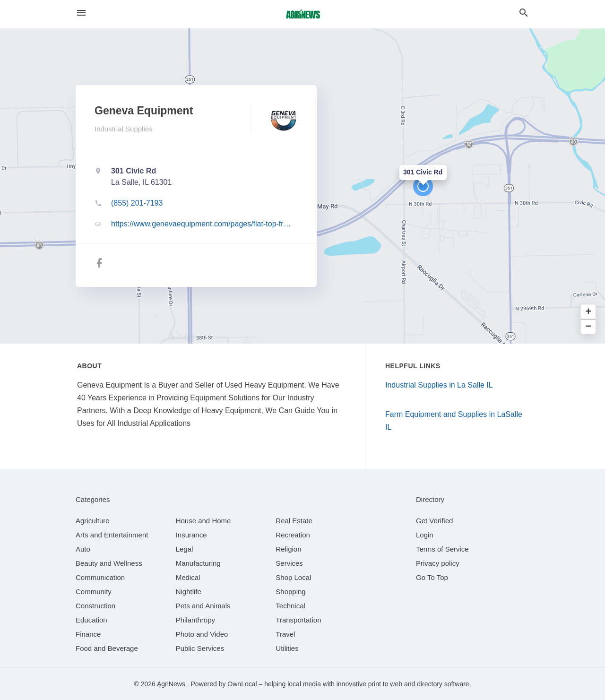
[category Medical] (188, 577)
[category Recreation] (293, 535)
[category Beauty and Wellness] (109, 563)
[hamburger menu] (81, 13)
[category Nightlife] (189, 592)
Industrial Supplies (124, 129)
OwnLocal (242, 684)
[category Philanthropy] (195, 620)
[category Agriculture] (93, 521)
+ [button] (589, 312)
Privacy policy (438, 563)
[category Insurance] (191, 535)
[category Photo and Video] (202, 634)
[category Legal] (185, 549)
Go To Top (432, 577)
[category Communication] (100, 577)
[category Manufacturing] (198, 563)
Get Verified (434, 521)
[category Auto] (83, 549)
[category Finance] (88, 634)
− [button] (589, 327)
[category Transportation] (298, 620)
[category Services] (289, 563)
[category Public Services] (200, 648)
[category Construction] (95, 606)
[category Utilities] (287, 648)
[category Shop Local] (293, 577)
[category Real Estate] (294, 521)
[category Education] (91, 620)
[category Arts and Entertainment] (112, 535)
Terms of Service (442, 549)
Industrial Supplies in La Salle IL (439, 385)
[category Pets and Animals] (203, 606)
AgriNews (172, 684)
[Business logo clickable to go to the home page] (302, 14)
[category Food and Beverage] (107, 648)
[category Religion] (288, 549)
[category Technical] (290, 606)
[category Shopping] (290, 592)
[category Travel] (285, 634)
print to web (385, 684)
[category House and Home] (203, 521)
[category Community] (94, 592)
